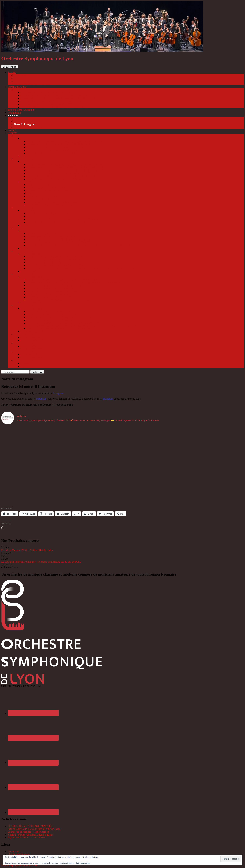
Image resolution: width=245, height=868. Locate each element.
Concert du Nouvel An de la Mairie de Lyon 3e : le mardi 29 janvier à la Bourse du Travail (73, 283)
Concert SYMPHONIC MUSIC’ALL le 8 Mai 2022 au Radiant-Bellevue (64, 239)
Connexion (13, 851)
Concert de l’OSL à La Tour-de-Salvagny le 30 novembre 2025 (53, 101)
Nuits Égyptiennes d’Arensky (42, 196)
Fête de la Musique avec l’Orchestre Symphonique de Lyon (57, 222)
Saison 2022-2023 (23, 208)
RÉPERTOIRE (28, 225)
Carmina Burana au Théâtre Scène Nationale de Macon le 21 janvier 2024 (65, 170)
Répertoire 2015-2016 (32, 346)
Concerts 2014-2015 (31, 358)
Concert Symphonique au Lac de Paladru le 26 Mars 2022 (57, 237)
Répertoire (26, 156)
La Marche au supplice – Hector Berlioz (28, 832)
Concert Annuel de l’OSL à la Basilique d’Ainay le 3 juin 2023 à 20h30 (64, 219)
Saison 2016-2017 (23, 334)
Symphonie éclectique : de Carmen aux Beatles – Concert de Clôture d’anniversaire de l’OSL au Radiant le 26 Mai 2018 (89, 326)
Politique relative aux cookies (79, 863)
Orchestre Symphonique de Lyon (37, 59)
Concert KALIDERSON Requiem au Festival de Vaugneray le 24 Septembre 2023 (69, 165)
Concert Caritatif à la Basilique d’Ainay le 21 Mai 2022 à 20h (59, 242)
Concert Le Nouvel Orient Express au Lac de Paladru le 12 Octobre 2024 (64, 142)
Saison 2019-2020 (23, 251)
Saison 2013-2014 (23, 360)
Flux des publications (19, 854)
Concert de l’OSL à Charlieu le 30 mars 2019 (50, 294)
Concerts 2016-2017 (31, 337)
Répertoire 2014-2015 (32, 355)
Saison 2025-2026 (17, 87)
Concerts (25, 139)
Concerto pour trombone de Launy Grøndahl (50, 190)
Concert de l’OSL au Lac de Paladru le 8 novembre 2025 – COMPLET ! (58, 98)
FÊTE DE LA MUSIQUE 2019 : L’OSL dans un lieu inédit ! (58, 300)
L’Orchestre (20, 75)
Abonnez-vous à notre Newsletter (31, 127)
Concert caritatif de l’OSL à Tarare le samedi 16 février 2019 (58, 288)
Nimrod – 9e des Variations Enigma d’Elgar (30, 835)
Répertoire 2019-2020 (32, 271)
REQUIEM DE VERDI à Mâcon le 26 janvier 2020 (53, 260)
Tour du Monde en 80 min (21, 110)
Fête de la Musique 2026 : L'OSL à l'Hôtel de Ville (27, 550)
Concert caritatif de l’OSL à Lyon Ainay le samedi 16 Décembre (60, 317)
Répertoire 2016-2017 (32, 340)
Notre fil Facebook (24, 121)
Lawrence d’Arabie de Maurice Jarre (46, 193)
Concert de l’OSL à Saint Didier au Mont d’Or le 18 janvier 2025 (60, 144)
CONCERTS (27, 211)
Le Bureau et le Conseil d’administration (35, 84)
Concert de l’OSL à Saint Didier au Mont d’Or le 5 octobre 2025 (54, 95)
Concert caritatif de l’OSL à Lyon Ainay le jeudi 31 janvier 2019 (60, 286)
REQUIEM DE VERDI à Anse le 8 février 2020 (52, 262)
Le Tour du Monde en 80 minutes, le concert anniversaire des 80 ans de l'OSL (41, 562)
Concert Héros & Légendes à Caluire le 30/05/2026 (47, 104)
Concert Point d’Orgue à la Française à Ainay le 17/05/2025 (58, 147)
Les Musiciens (22, 81)
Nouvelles (13, 116)
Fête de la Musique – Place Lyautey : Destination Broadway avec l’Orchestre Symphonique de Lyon (78, 245)
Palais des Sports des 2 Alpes (42, 234)
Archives (12, 133)
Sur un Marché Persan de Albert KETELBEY (50, 205)
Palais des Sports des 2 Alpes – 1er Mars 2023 (51, 214)
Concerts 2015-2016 (31, 349)
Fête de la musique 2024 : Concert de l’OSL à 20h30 (54, 179)
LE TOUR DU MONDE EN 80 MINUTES (30, 826)
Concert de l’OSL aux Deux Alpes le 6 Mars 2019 (53, 291)
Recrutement (14, 113)
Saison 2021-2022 (23, 228)
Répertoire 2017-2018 (32, 332)
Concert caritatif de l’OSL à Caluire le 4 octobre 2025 (48, 93)
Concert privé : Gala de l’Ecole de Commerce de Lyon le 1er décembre (63, 280)
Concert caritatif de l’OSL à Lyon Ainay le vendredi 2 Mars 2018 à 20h (64, 323)
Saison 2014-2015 (23, 352)
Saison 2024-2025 (23, 136)
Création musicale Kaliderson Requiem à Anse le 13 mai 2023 (59, 216)
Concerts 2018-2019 (31, 277)
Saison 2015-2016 (23, 343)
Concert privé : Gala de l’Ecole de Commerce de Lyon (55, 314)
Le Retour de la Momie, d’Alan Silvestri (48, 188)
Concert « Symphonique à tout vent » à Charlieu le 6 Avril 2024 (60, 173)
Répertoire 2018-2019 (32, 303)
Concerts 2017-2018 (31, 309)
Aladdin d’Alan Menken (39, 199)
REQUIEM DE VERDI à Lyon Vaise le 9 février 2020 (55, 265)
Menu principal (10, 67)
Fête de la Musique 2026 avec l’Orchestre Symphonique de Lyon (54, 107)
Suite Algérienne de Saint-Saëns (43, 185)
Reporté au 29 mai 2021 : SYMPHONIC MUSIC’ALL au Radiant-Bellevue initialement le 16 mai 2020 (80, 268)
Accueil (12, 72)
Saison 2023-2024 (23, 159)
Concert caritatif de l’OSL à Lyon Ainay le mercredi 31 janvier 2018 (62, 320)
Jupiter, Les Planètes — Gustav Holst (27, 838)
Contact (12, 130)
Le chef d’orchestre (24, 78)
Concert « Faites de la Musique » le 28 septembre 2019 (55, 257)
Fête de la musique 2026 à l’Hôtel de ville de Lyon (34, 829)
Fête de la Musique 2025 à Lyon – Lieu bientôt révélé (54, 153)
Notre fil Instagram (25, 124)
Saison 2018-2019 (23, 274)
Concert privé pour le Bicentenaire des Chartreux (52, 150)
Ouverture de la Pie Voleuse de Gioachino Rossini (53, 202)
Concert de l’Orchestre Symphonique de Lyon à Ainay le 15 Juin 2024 (63, 176)
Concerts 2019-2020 (31, 254)
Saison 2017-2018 (23, 306)
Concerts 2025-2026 (25, 90)
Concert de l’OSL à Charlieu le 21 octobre (49, 311)
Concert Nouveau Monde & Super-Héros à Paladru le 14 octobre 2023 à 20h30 (67, 167)
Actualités (19, 118)
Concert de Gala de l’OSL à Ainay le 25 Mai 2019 (53, 297)
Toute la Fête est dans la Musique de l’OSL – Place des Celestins (60, 329)
